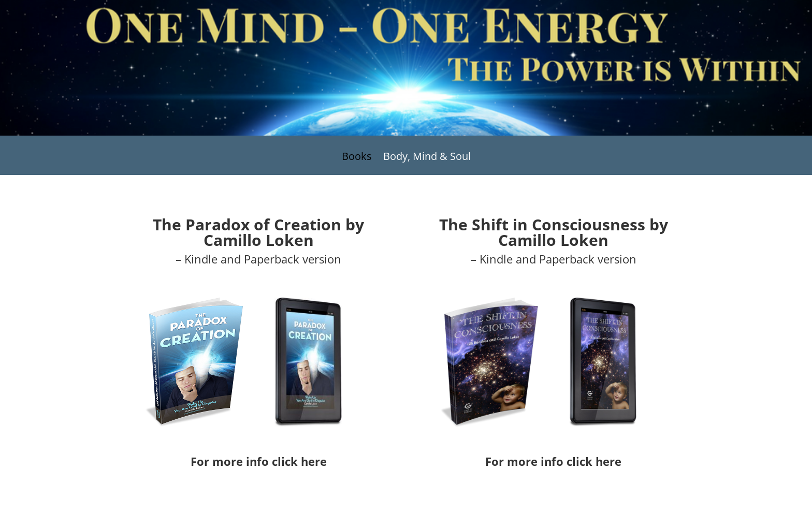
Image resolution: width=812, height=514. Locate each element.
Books (357, 158)
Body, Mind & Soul (427, 158)
